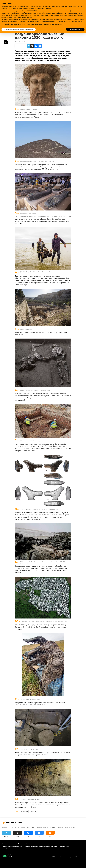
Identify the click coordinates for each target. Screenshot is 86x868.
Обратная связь (64, 846)
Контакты (21, 844)
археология (33, 811)
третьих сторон (32, 10)
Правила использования (55, 844)
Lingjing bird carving (53, 509)
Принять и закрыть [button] (75, 29)
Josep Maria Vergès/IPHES (33, 799)
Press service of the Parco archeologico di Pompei (38, 390)
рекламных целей (7, 16)
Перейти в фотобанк (25, 273)
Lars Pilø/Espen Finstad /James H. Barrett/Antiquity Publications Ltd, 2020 (45, 562)
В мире (4, 828)
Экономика (31, 828)
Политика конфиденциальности (36, 844)
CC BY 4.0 (23, 509)
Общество (21, 828)
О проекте (5, 844)
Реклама (13, 844)
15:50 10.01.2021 (20, 42)
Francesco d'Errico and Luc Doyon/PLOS (36, 509)
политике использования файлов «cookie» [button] (38, 8)
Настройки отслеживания (10, 849)
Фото (17, 811)
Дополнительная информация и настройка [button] (19, 29)
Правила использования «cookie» (12, 846)
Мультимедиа (24, 811)
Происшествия (43, 828)
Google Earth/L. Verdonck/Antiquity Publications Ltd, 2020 (43, 622)
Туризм (61, 828)
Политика (12, 828)
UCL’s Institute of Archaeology (33, 441)
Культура (53, 828)
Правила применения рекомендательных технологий (41, 846)
